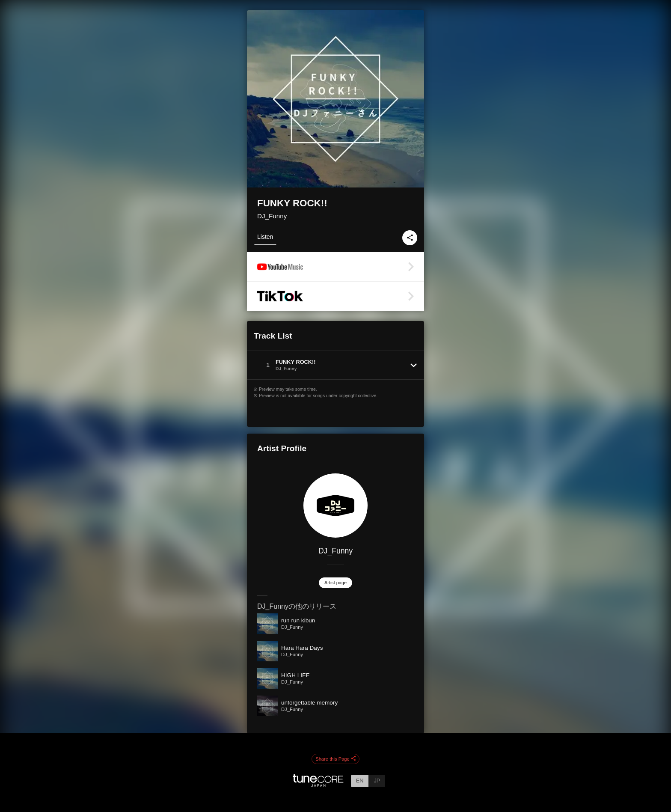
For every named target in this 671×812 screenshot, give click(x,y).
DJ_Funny (272, 216)
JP (377, 781)
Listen (265, 237)
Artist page (335, 583)
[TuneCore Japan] (318, 784)
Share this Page (335, 759)
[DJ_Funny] (335, 506)
